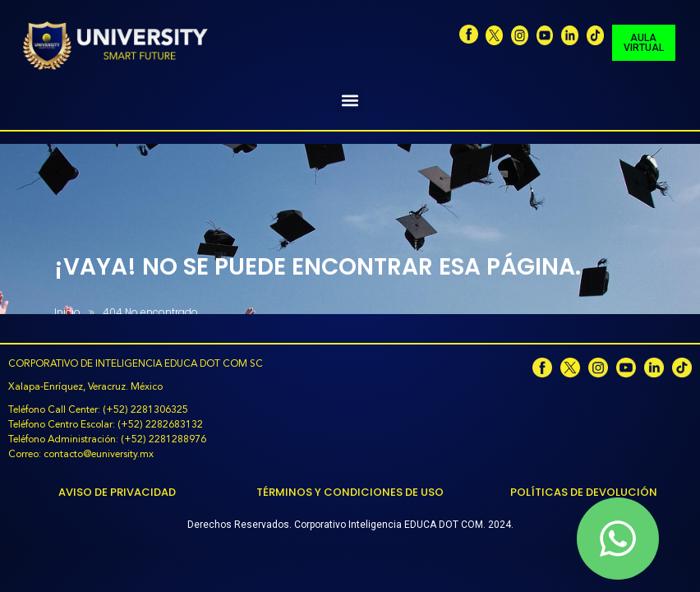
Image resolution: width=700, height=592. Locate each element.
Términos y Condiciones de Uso (350, 492)
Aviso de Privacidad (117, 492)
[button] (350, 100)
